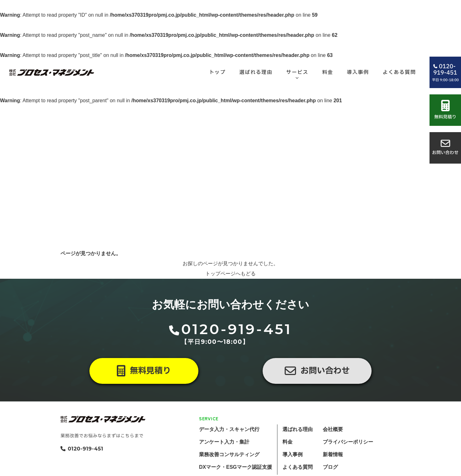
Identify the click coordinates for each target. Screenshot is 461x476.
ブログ (330, 467)
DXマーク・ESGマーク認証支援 (236, 467)
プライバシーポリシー (348, 442)
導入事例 (293, 454)
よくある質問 (298, 467)
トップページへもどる (230, 274)
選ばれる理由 (298, 429)
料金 (287, 442)
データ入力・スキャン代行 (229, 429)
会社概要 (333, 429)
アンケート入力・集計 (224, 442)
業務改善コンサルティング (229, 454)
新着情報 (333, 454)
